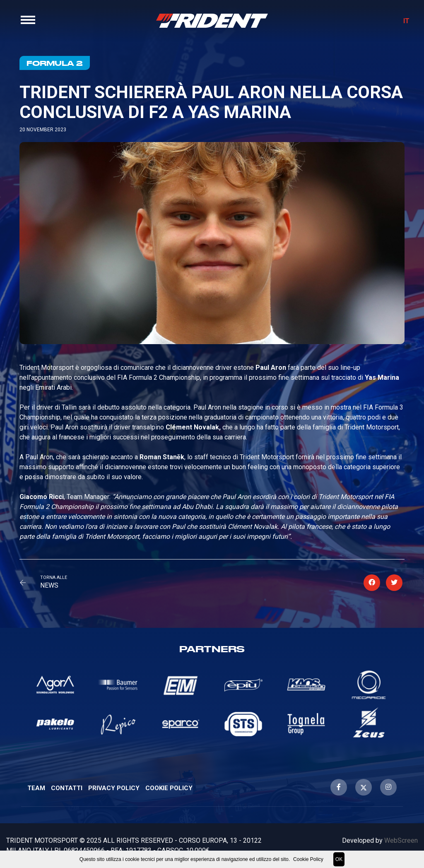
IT (403, 24)
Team (36, 788)
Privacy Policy (114, 788)
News (49, 585)
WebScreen (401, 840)
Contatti (67, 788)
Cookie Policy (169, 788)
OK (339, 859)
